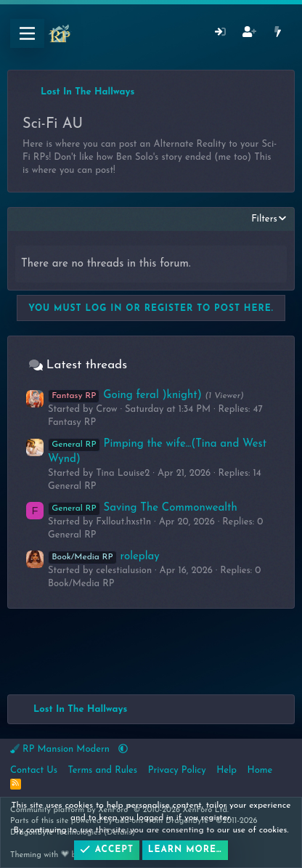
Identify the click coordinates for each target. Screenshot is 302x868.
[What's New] (278, 34)
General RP (72, 486)
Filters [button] (264, 219)
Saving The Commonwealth (143, 508)
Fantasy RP (72, 422)
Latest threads (87, 365)
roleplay (104, 557)
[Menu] (27, 33)
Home (260, 770)
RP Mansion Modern (61, 749)
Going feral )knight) (125, 396)
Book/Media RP (81, 584)
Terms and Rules (103, 770)
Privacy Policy (177, 770)
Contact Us (34, 770)
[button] (123, 749)
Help (226, 770)
